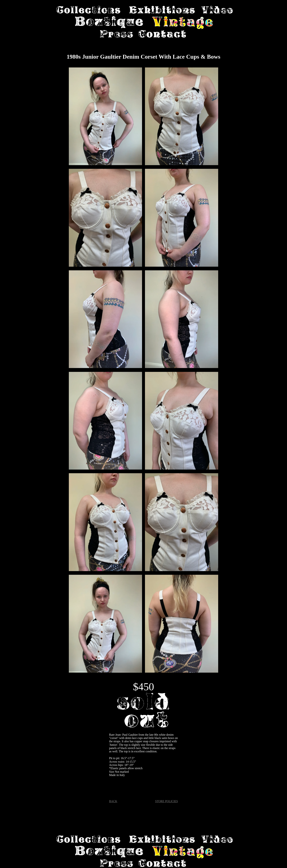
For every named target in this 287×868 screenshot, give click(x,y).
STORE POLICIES (166, 801)
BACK (113, 801)
